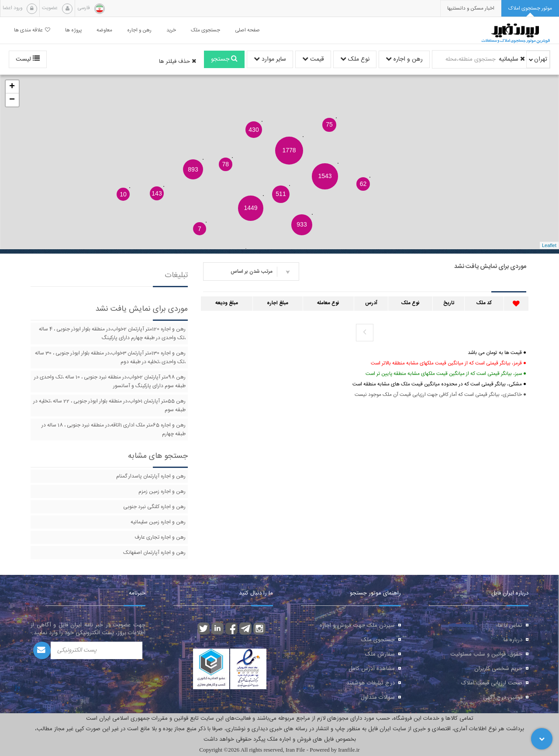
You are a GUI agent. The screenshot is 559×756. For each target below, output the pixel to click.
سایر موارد (270, 59)
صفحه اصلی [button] (247, 30)
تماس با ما (510, 625)
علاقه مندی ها (32, 30)
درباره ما (513, 640)
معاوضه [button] (104, 30)
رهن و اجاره (404, 59)
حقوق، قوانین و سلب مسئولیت (486, 654)
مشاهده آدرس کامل (372, 669)
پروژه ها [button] (73, 30)
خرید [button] (171, 30)
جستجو (224, 59)
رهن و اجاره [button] (139, 30)
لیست (28, 59)
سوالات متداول (378, 698)
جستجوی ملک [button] (205, 30)
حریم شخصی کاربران (498, 669)
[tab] (530, 9)
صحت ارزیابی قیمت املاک (492, 683)
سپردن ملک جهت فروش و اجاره (357, 625)
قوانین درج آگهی (503, 698)
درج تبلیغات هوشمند (371, 683)
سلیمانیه (512, 59)
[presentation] (471, 9)
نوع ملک (355, 59)
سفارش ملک (380, 654)
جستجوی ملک (378, 640)
